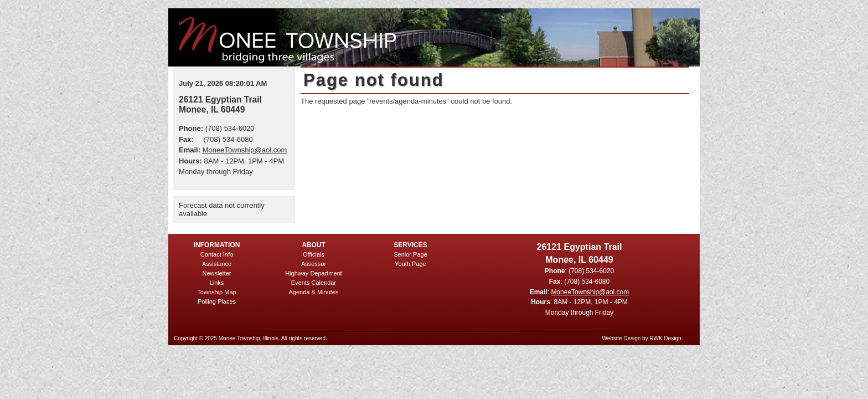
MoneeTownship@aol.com (245, 150)
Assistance (217, 264)
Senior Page (410, 254)
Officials (314, 254)
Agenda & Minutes (314, 292)
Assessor (314, 264)
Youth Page (410, 264)
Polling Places (217, 301)
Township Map (216, 292)
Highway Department (314, 273)
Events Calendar (314, 283)
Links (217, 283)
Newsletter (217, 273)
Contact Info (217, 254)
